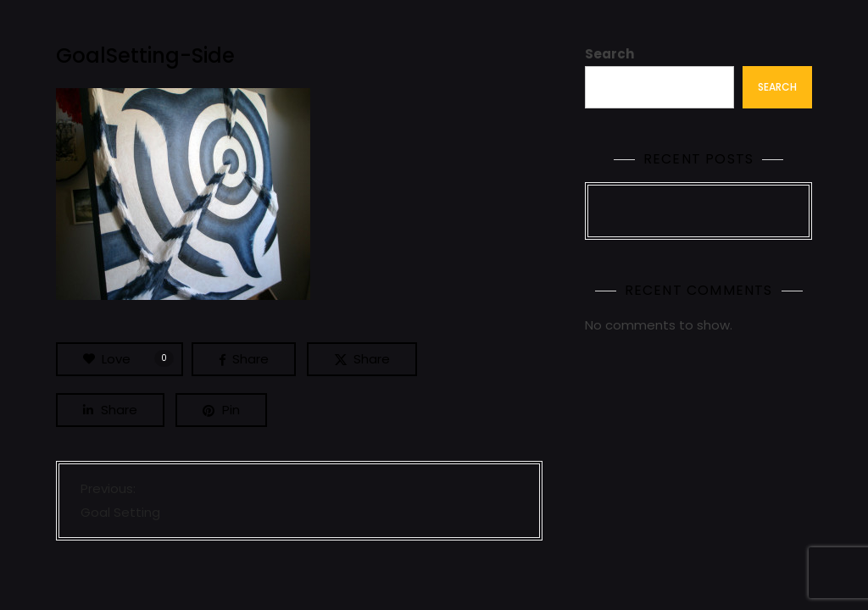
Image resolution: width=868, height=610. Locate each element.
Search (609, 54)
